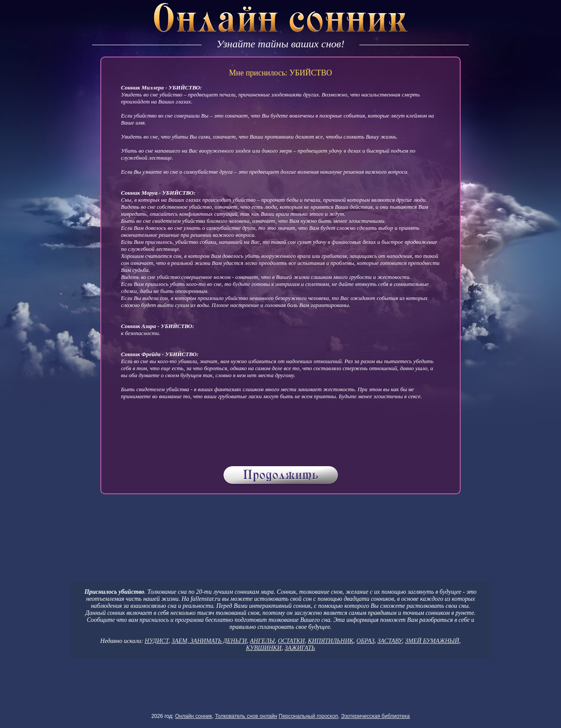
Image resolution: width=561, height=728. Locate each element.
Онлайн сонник (193, 716)
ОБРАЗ (365, 641)
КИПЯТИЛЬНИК (330, 641)
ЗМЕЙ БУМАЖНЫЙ (432, 641)
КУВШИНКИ (264, 648)
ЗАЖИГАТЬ (300, 648)
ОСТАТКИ (291, 641)
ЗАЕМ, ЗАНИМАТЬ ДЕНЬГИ (209, 641)
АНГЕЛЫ (262, 641)
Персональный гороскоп (308, 716)
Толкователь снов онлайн (246, 716)
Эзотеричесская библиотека (375, 716)
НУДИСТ (156, 641)
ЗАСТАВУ (390, 641)
